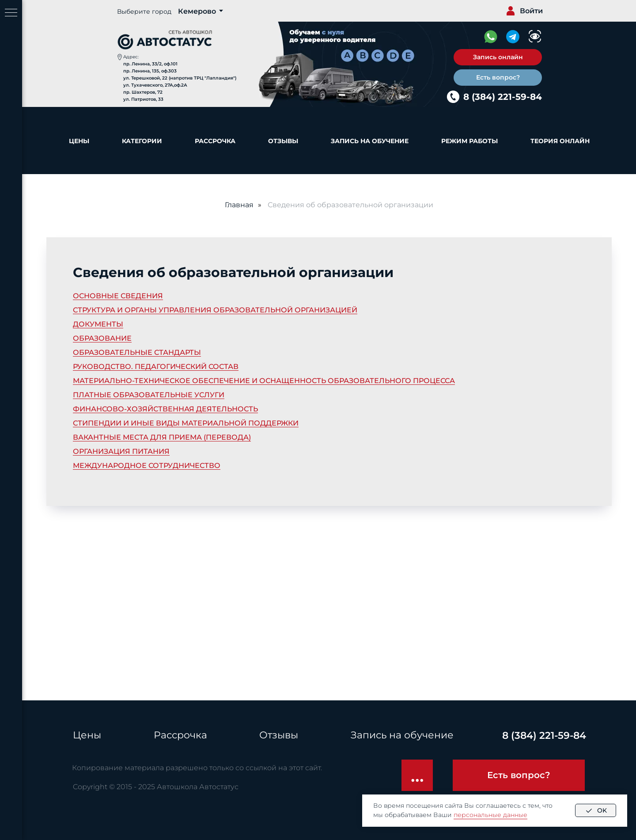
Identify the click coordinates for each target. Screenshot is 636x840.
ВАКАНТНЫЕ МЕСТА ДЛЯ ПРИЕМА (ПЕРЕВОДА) (162, 437)
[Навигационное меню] (11, 13)
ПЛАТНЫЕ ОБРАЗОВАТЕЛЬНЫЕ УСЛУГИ (149, 395)
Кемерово (197, 11)
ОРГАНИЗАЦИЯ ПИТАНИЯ (121, 451)
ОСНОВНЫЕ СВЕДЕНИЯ (118, 296)
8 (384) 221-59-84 (503, 97)
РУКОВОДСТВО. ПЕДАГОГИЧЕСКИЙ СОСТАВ (156, 367)
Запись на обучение (370, 141)
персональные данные (490, 815)
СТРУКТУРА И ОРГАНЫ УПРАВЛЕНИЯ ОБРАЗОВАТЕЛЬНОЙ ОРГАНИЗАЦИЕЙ (215, 310)
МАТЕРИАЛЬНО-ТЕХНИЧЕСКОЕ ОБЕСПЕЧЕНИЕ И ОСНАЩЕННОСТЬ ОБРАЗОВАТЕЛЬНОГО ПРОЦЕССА (264, 381)
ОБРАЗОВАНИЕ (102, 338)
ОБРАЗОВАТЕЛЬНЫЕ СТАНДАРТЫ (137, 352)
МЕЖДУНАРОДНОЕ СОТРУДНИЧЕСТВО (147, 466)
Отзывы (283, 141)
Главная (239, 205)
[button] (498, 57)
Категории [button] (142, 141)
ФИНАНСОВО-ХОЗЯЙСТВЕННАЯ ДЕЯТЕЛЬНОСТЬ (165, 409)
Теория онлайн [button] (560, 141)
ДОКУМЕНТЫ (98, 324)
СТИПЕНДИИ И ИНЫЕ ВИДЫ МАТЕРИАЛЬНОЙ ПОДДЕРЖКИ (186, 423)
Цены (79, 141)
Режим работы (469, 141)
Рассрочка (215, 141)
